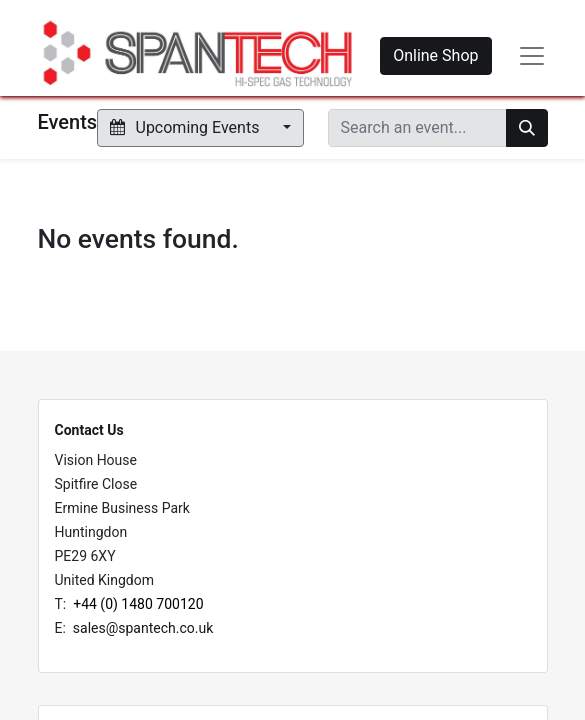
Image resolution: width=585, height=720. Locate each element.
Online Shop (435, 55)
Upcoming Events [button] (186, 127)
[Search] (527, 128)
